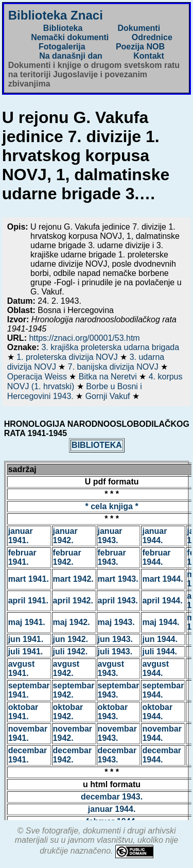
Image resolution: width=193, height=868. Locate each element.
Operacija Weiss (38, 377)
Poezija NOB (140, 47)
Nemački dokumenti (70, 37)
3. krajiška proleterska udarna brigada (110, 347)
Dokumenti (139, 28)
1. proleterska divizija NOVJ (68, 357)
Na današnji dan (71, 56)
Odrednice (152, 37)
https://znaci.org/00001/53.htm (84, 338)
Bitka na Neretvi (109, 377)
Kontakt (149, 56)
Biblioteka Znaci (56, 15)
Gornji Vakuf (109, 396)
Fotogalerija (62, 47)
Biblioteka (63, 28)
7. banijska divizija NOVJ (115, 367)
